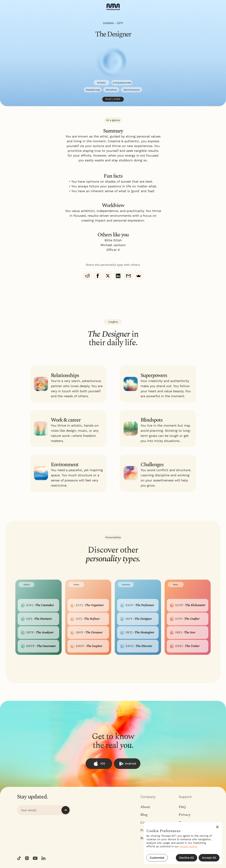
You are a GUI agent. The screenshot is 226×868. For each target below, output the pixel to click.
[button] (217, 827)
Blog (144, 815)
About (145, 807)
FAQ (182, 807)
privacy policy (188, 846)
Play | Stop (113, 99)
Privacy (185, 815)
